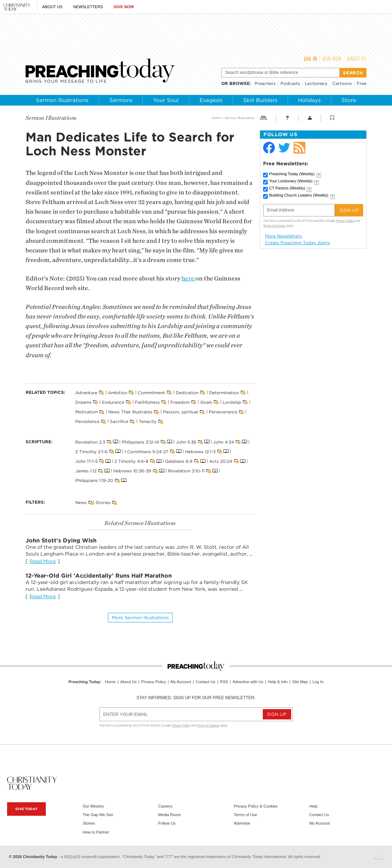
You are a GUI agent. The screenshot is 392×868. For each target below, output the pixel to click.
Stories (103, 502)
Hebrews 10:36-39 (132, 471)
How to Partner (96, 832)
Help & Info (278, 682)
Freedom (180, 402)
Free (362, 83)
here (188, 278)
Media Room (170, 815)
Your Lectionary (291, 181)
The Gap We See (98, 815)
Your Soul (166, 100)
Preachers (265, 83)
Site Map (300, 682)
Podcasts (290, 83)
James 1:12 (86, 471)
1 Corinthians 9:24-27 (146, 451)
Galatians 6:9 (179, 461)
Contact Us (205, 682)
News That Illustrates (130, 412)
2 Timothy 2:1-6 (91, 451)
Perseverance (223, 412)
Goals (206, 402)
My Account (181, 682)
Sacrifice (119, 421)
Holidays (309, 100)
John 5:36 (186, 442)
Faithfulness (147, 402)
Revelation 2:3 (90, 442)
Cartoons (342, 83)
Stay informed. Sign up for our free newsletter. (196, 698)
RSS (224, 682)
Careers (165, 806)
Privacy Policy (345, 221)
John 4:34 (224, 442)
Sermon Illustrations (62, 100)
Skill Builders (260, 100)
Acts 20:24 (221, 461)
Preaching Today (292, 174)
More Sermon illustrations (140, 618)
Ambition (118, 392)
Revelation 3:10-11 (186, 471)
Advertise (242, 823)
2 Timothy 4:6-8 (131, 461)
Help (313, 806)
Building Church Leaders (299, 195)
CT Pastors (287, 188)
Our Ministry (93, 806)
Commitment (151, 392)
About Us (52, 7)
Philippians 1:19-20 (94, 480)
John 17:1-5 (86, 461)
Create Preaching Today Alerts (297, 243)
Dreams (83, 402)
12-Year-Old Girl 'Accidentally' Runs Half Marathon (99, 576)
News (81, 502)
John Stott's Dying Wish (61, 540)
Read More (43, 561)
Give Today (26, 809)
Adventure (86, 392)
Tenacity (148, 421)
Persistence (87, 421)
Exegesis (211, 100)
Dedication (187, 392)
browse (239, 83)
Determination (224, 392)
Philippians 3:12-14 (140, 442)
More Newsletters (283, 236)
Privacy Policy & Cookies (256, 806)
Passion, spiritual (181, 412)
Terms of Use (245, 815)
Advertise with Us (248, 682)
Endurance (113, 402)
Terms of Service (274, 226)
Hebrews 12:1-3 (200, 451)
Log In (311, 59)
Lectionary (316, 83)
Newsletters (88, 7)
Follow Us (167, 823)
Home (216, 118)
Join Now (332, 59)
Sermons (121, 100)
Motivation (86, 412)
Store (349, 100)
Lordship (232, 402)
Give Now (124, 7)
